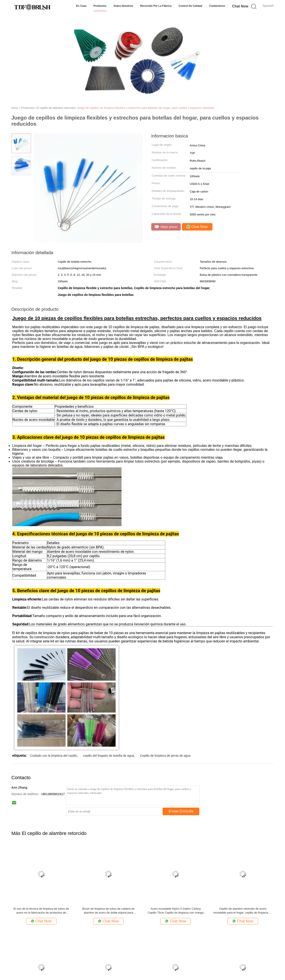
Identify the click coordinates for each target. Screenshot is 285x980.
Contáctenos (217, 6)
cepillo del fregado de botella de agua (109, 756)
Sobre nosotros (123, 6)
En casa (81, 6)
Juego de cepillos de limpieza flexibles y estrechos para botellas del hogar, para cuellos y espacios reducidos (146, 108)
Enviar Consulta (181, 811)
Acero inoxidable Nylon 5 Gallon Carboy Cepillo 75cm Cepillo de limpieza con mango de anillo (176, 911)
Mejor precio (166, 227)
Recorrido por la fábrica (156, 6)
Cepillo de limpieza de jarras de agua (165, 756)
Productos (100, 6)
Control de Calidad (190, 6)
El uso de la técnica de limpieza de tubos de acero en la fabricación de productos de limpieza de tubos (41, 911)
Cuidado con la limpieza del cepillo (53, 756)
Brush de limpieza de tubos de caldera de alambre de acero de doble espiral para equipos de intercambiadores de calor (108, 911)
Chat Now (240, 6)
